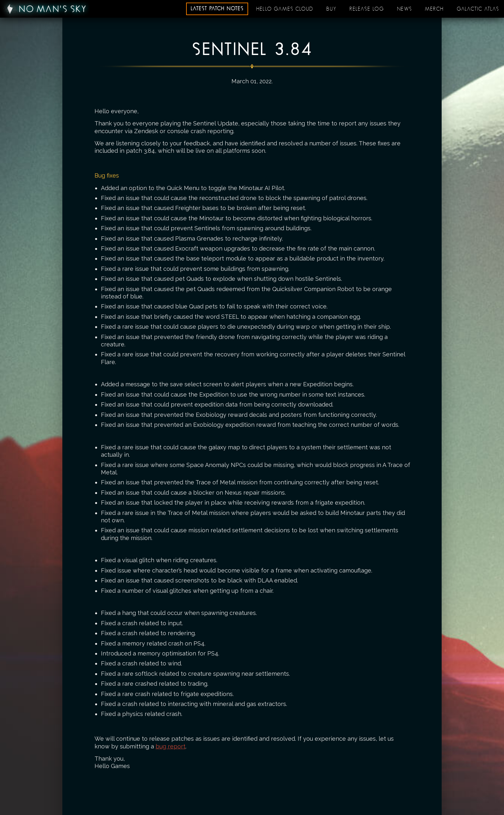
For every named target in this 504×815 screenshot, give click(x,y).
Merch (434, 9)
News (405, 9)
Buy (331, 9)
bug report (171, 746)
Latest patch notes (217, 9)
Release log (367, 9)
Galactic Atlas (478, 9)
